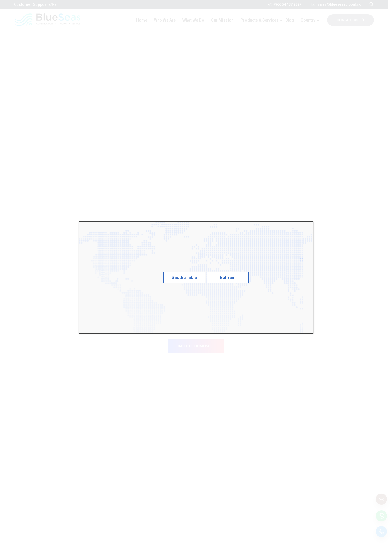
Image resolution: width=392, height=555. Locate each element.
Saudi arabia (184, 277)
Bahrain (228, 277)
